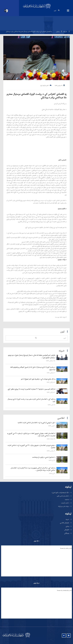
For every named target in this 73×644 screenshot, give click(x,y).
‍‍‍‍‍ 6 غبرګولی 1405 (51, 382)
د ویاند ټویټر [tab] (36, 583)
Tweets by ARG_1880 (66, 548)
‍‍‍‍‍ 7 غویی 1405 (52, 426)
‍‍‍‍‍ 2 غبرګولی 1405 (51, 392)
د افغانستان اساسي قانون (63, 496)
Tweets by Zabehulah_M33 (64, 590)
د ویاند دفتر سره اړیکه (64, 506)
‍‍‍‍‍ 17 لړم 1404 (52, 460)
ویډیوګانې (67, 533)
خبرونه (67, 519)
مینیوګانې (68, 10)
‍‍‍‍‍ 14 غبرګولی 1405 (51, 361)
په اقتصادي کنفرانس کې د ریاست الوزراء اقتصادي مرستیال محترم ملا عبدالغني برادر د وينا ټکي (36, 96)
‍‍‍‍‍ (32, 356)
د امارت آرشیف (65, 503)
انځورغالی (67, 530)
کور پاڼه (65, 31)
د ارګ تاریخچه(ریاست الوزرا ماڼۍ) (61, 492)
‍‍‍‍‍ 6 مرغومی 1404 (51, 451)
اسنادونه (67, 499)
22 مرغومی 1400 (60, 85)
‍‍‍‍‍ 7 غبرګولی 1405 (51, 373)
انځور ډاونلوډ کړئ (46, 85)
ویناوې (58, 31)
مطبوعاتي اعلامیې (65, 523)
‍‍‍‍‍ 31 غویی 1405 (52, 405)
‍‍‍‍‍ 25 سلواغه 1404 (51, 439)
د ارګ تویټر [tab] (36, 541)
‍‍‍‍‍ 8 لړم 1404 (52, 473)
